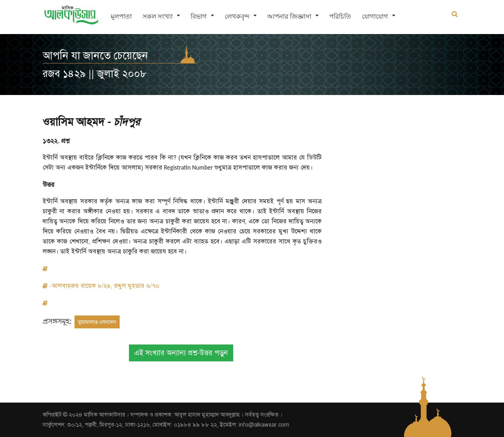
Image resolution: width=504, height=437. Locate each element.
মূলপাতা (121, 16)
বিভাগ (199, 16)
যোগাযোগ (375, 16)
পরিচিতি (340, 16)
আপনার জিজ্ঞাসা (289, 16)
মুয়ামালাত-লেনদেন (97, 322)
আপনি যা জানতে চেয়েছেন (95, 56)
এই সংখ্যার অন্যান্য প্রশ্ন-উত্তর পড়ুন (181, 353)
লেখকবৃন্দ (237, 16)
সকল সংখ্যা (158, 16)
